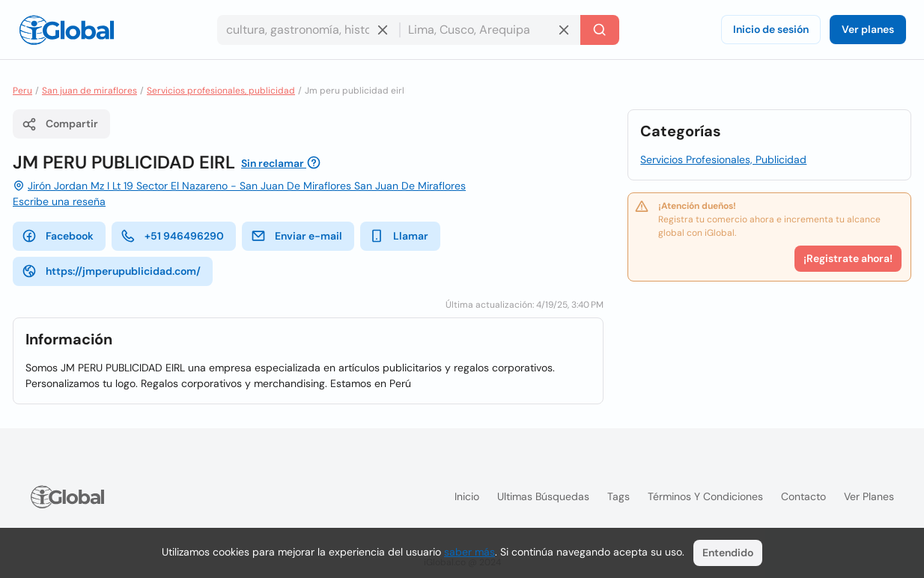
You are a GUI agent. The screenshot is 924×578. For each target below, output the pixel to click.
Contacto (803, 496)
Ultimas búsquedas (543, 496)
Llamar (399, 236)
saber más (469, 552)
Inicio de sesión (771, 29)
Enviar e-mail (297, 236)
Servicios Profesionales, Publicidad (723, 159)
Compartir (60, 124)
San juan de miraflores (89, 91)
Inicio (467, 496)
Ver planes (868, 29)
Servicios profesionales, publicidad (221, 91)
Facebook (58, 236)
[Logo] (67, 30)
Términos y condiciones (705, 496)
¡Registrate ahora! (848, 258)
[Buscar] (600, 30)
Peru (22, 91)
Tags (618, 496)
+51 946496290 (172, 236)
